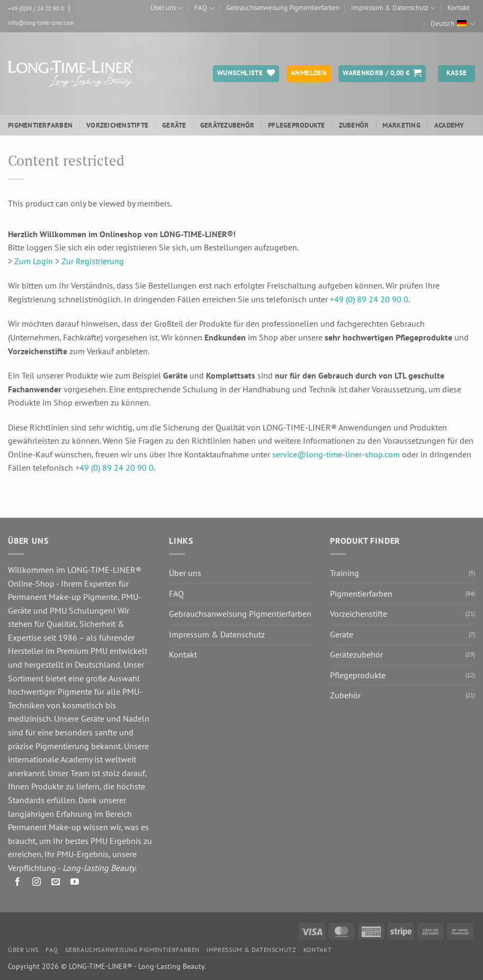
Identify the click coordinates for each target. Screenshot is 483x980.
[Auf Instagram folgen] (37, 884)
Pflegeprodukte (297, 125)
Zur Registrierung (93, 261)
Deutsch (453, 24)
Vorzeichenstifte (117, 125)
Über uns (167, 8)
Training (345, 573)
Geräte (174, 125)
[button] (382, 74)
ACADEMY (449, 125)
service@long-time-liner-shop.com (336, 454)
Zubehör (354, 125)
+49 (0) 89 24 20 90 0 (369, 299)
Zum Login (34, 261)
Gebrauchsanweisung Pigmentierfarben (283, 8)
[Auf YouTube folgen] (75, 884)
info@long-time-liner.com (41, 23)
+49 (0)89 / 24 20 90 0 (36, 8)
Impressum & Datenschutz (393, 8)
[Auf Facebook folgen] (18, 884)
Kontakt (458, 8)
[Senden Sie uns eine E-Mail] (56, 884)
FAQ (204, 8)
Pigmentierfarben (40, 125)
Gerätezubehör (227, 125)
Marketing (401, 125)
